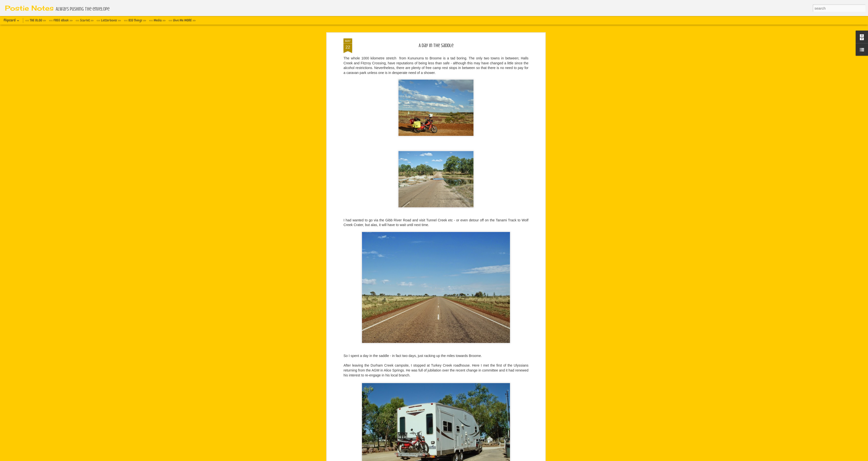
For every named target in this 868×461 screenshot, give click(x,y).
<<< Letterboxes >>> (109, 20)
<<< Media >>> (157, 20)
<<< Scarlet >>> (85, 20)
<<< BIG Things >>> (135, 20)
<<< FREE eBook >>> (61, 20)
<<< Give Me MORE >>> (182, 20)
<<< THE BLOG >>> (36, 20)
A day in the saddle (436, 45)
